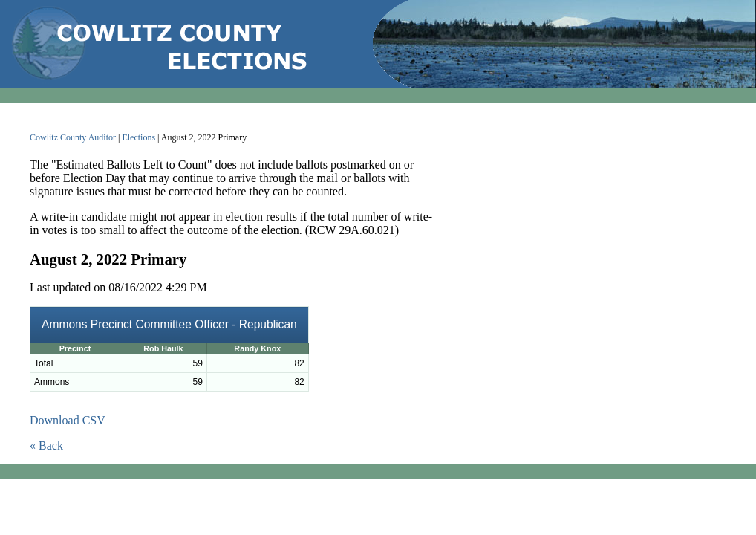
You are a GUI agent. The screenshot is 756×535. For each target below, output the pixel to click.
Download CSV (68, 420)
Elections (139, 137)
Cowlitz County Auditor (73, 137)
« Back (46, 445)
